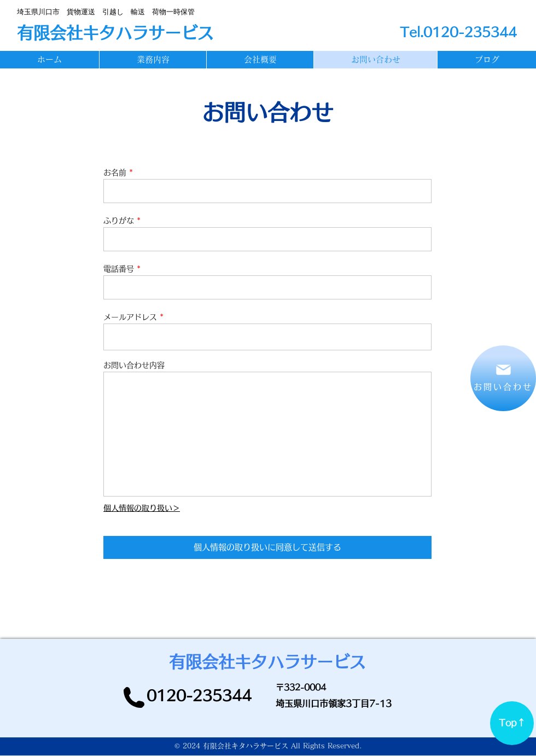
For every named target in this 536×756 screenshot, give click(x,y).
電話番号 (119, 269)
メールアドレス (130, 317)
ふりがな (119, 221)
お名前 (115, 172)
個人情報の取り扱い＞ (142, 508)
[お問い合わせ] (503, 378)
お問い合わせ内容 (134, 365)
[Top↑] (512, 723)
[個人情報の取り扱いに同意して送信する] (267, 547)
